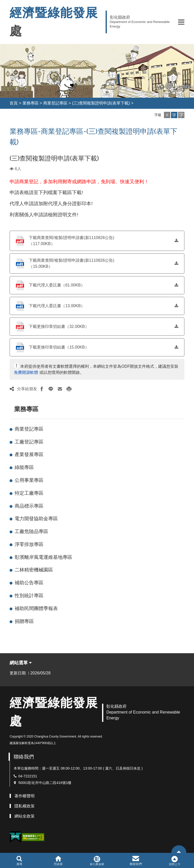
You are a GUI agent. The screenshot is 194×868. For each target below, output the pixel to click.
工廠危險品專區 (31, 531)
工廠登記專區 (29, 442)
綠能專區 (24, 467)
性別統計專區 (29, 596)
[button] (181, 22)
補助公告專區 (29, 583)
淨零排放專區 (29, 544)
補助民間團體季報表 (36, 608)
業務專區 (31, 103)
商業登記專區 (55, 103)
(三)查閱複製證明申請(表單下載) (101, 103)
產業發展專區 (29, 454)
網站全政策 (25, 816)
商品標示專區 (29, 506)
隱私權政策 (25, 806)
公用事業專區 (29, 480)
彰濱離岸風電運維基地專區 (43, 557)
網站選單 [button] (21, 663)
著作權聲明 (25, 796)
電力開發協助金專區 (36, 519)
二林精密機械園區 (34, 570)
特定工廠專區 (29, 493)
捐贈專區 (24, 621)
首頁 (14, 103)
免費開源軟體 (26, 372)
